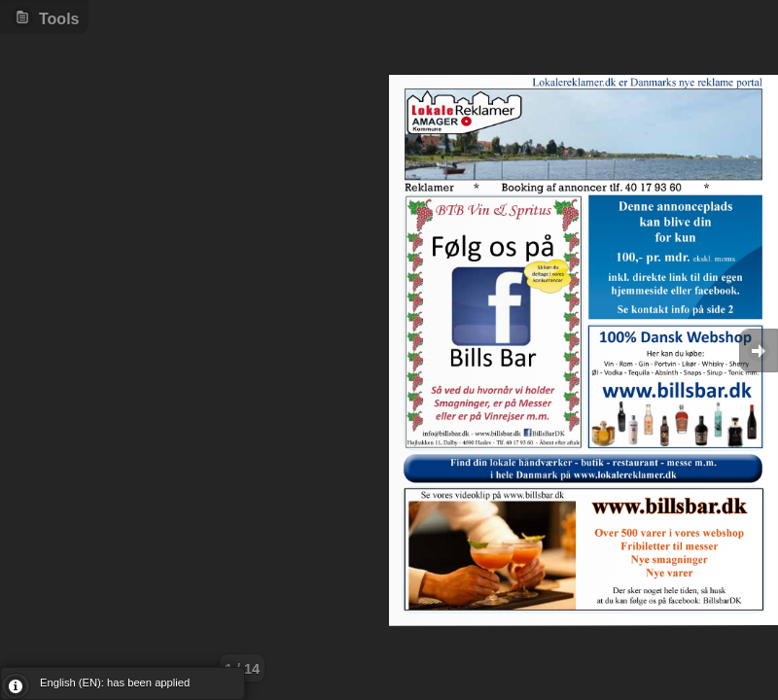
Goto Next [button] (759, 350)
